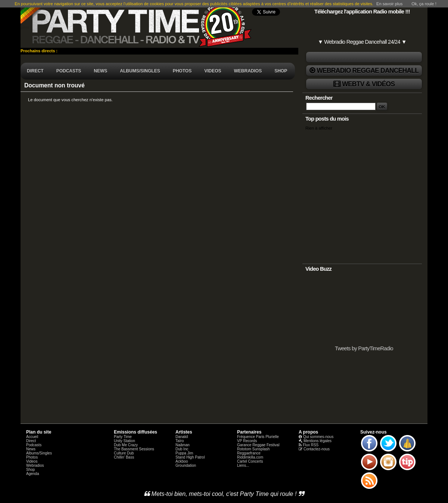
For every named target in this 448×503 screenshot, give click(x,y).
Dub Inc (182, 449)
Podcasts (34, 445)
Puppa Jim (184, 453)
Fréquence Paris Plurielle (258, 437)
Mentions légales (318, 441)
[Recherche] (341, 106)
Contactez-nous (317, 449)
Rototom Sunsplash (253, 449)
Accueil (32, 437)
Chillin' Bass (124, 457)
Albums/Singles (39, 453)
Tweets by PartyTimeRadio (364, 348)
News (31, 449)
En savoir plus (389, 4)
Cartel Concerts (250, 461)
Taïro (180, 441)
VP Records (247, 441)
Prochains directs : (40, 51)
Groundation (186, 465)
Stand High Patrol (190, 457)
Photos (32, 457)
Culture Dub (124, 453)
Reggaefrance (249, 453)
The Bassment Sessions (134, 449)
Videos (32, 461)
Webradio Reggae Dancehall (368, 71)
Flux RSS (311, 445)
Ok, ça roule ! (424, 4)
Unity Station (125, 441)
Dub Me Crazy (126, 445)
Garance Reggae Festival (258, 445)
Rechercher (319, 98)
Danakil (182, 437)
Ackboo (182, 461)
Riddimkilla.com (250, 457)
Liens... (243, 465)
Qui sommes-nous (318, 437)
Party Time (123, 437)
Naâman (183, 445)
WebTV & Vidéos (368, 84)
